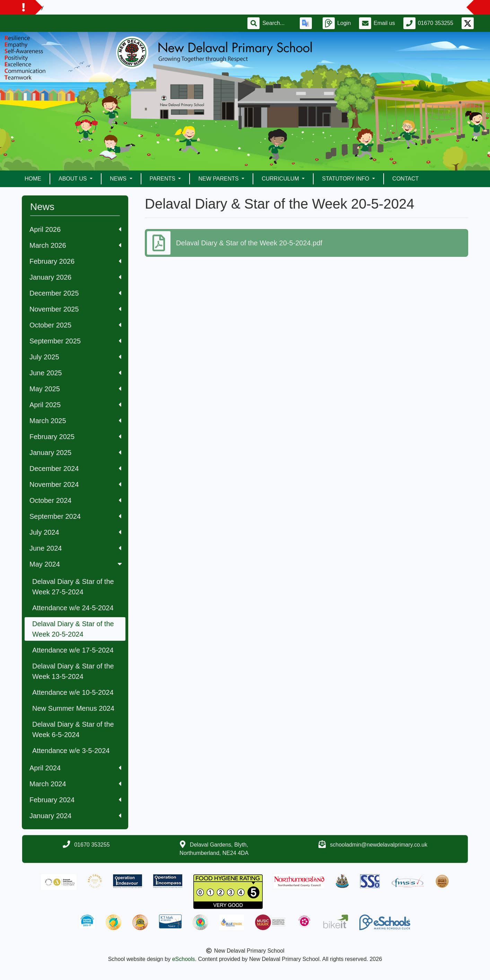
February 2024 (75, 800)
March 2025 (75, 421)
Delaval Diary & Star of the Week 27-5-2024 (73, 587)
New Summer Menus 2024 (73, 708)
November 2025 (75, 309)
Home (33, 179)
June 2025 (75, 373)
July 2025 (75, 357)
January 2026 (75, 277)
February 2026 (75, 261)
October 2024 (75, 500)
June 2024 (75, 548)
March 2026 (75, 245)
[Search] (277, 23)
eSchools (184, 959)
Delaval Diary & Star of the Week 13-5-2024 (73, 671)
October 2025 (75, 325)
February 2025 (75, 437)
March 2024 (75, 784)
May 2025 (75, 389)
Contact (405, 179)
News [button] (119, 179)
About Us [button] (73, 179)
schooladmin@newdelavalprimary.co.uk (379, 845)
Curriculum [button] (281, 179)
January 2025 (75, 453)
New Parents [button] (219, 179)
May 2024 (76, 564)
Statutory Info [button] (346, 179)
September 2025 (75, 341)
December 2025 (75, 293)
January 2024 (75, 816)
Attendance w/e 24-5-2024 (73, 608)
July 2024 (75, 532)
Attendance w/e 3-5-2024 (71, 751)
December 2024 (75, 469)
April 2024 (75, 768)
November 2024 (75, 484)
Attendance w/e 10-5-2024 (73, 692)
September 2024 (75, 516)
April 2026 (75, 229)
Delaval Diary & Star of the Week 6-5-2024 (73, 729)
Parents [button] (163, 179)
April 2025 (75, 405)
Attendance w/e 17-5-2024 (73, 650)
